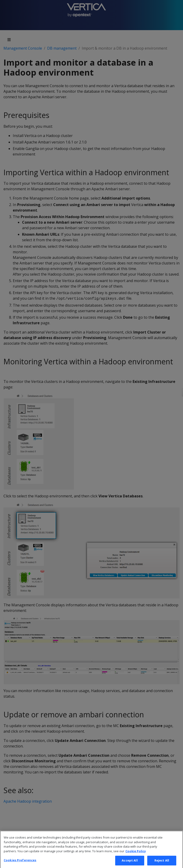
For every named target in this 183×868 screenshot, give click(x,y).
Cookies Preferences (20, 863)
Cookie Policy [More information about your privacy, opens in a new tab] (136, 854)
